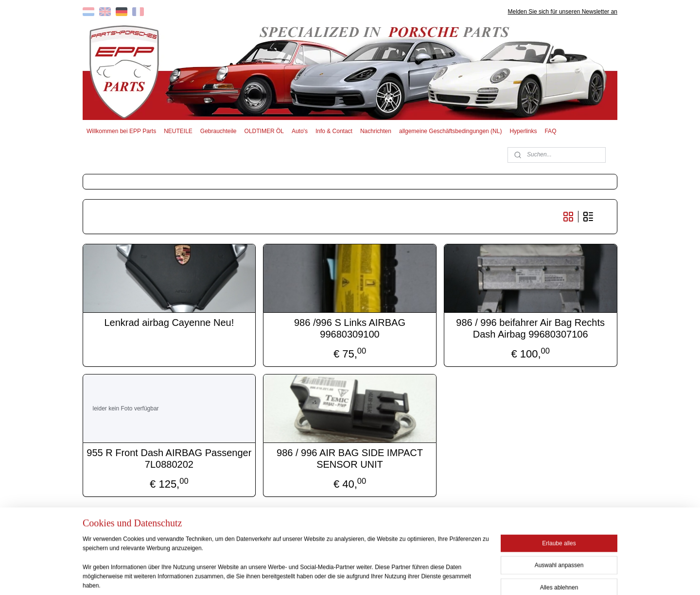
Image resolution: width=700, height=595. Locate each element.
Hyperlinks (523, 131)
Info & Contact (334, 131)
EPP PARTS (538, 532)
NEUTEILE (178, 131)
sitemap (317, 577)
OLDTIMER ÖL (264, 131)
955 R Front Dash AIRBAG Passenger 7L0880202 (169, 459)
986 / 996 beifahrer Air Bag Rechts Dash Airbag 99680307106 (531, 328)
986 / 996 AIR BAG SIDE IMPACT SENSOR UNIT (350, 459)
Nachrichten (376, 131)
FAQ (550, 131)
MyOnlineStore (444, 577)
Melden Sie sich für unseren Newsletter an (563, 12)
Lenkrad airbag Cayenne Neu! (169, 323)
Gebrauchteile (219, 131)
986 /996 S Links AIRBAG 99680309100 (350, 328)
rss (335, 577)
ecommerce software (367, 577)
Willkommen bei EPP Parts (121, 131)
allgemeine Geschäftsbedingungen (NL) (450, 131)
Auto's (300, 131)
